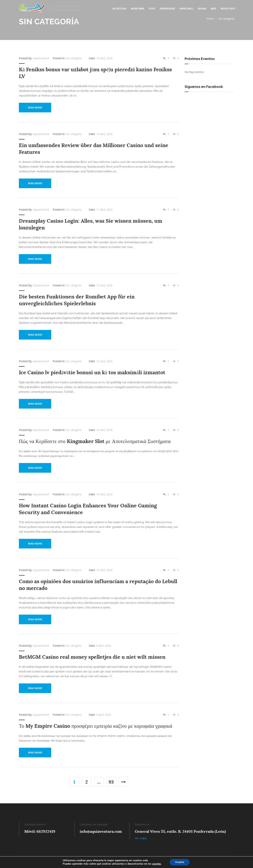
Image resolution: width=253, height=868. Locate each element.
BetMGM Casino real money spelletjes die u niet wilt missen (92, 656)
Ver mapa (141, 837)
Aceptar (180, 862)
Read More (35, 107)
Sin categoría (226, 19)
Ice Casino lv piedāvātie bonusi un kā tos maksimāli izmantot (92, 372)
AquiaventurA (41, 58)
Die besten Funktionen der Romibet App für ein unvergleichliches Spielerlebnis (77, 300)
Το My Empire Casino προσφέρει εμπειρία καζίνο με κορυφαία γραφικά (96, 725)
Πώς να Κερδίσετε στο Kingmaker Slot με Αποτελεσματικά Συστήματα (95, 441)
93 (111, 781)
